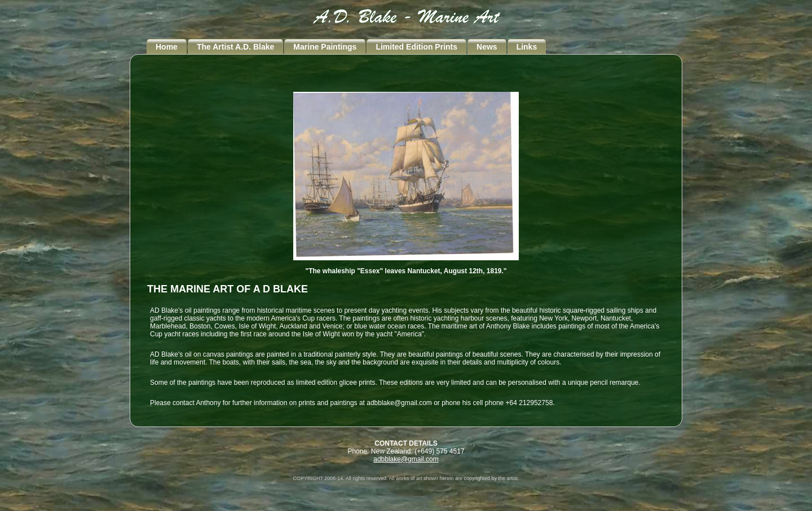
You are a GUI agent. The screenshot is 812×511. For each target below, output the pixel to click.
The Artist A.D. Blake (235, 47)
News (487, 47)
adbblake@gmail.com (406, 459)
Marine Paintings (325, 47)
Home (167, 47)
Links (527, 47)
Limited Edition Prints (416, 47)
